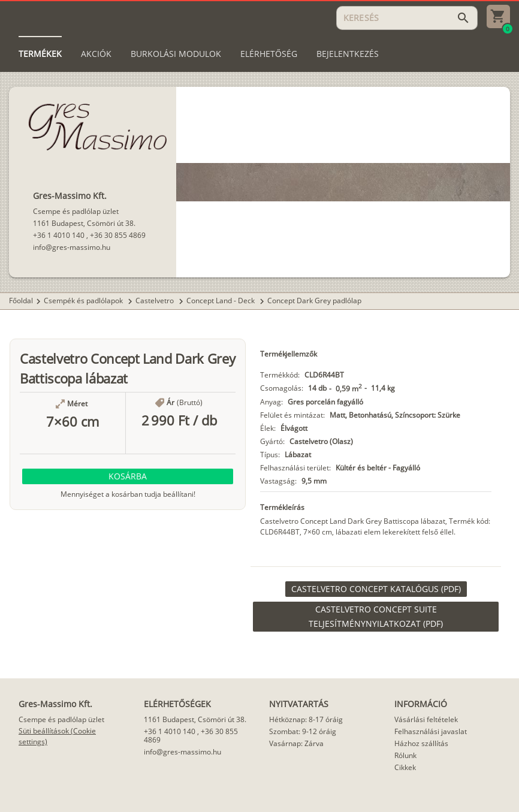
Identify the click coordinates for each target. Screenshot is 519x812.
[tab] (40, 54)
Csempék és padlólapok (84, 301)
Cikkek (405, 767)
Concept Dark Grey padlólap (314, 301)
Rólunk (405, 755)
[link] (376, 589)
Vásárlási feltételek (426, 719)
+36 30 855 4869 (118, 235)
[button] (128, 476)
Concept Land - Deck (221, 301)
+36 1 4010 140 (59, 235)
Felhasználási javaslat (431, 731)
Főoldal (21, 301)
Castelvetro (156, 301)
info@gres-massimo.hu (72, 247)
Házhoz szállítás (421, 743)
